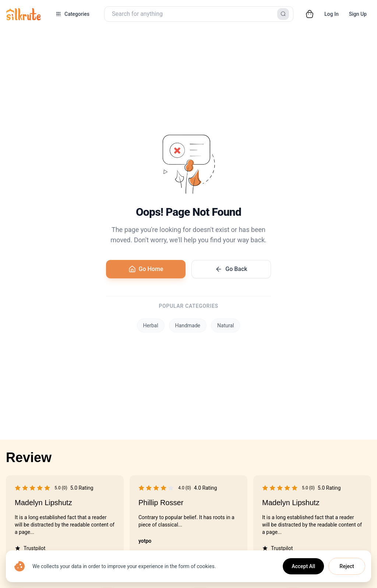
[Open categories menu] (73, 14)
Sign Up (358, 14)
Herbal (151, 325)
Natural (226, 325)
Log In (332, 14)
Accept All (303, 566)
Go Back (231, 269)
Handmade (188, 325)
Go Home (146, 269)
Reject (347, 566)
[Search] (283, 14)
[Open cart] (310, 14)
